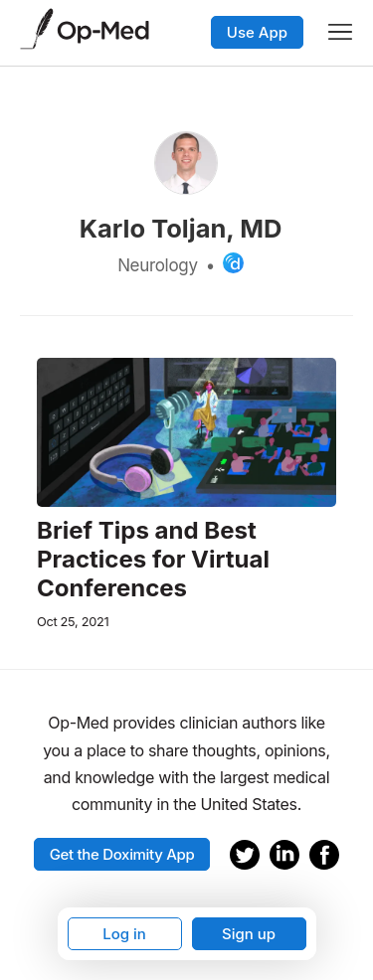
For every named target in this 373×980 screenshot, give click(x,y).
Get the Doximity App (122, 854)
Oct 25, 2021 (73, 622)
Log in (124, 934)
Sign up (249, 934)
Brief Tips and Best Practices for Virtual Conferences (153, 560)
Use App (257, 32)
